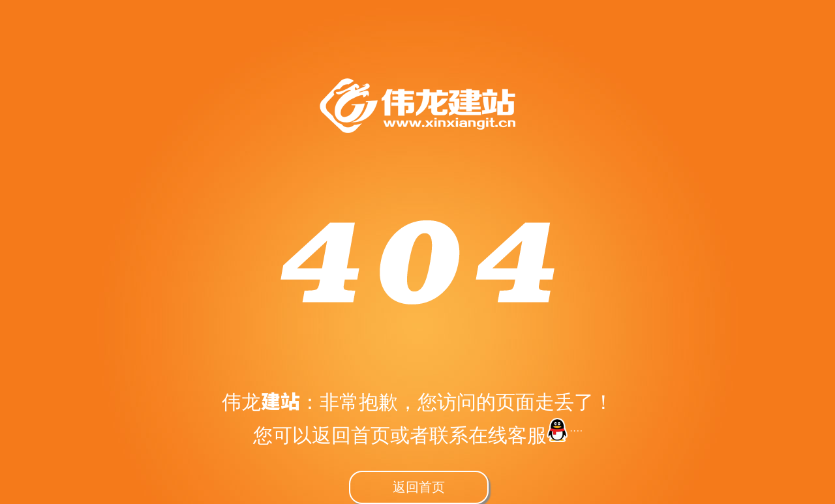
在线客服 (525, 435)
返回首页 (419, 486)
